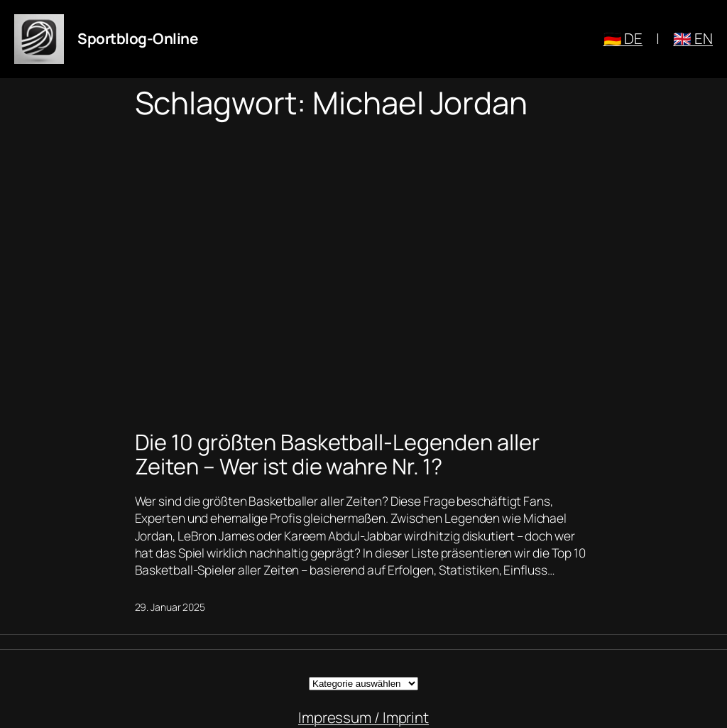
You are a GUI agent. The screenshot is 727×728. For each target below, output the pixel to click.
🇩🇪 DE (623, 38)
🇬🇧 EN (693, 38)
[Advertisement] (364, 271)
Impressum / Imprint (363, 717)
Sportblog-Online (137, 38)
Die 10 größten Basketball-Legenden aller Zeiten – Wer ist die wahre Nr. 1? (337, 454)
